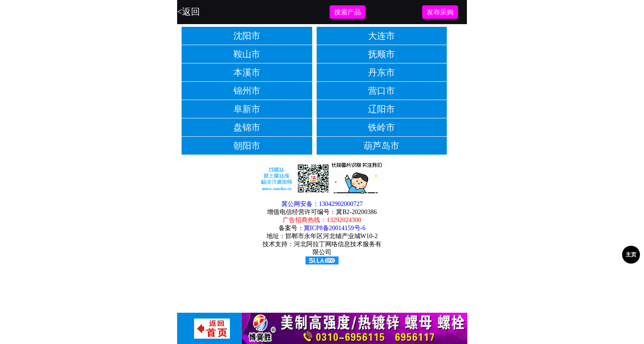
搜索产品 (347, 12)
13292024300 (344, 220)
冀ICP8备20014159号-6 (335, 228)
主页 (631, 255)
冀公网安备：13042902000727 (322, 204)
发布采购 (440, 12)
